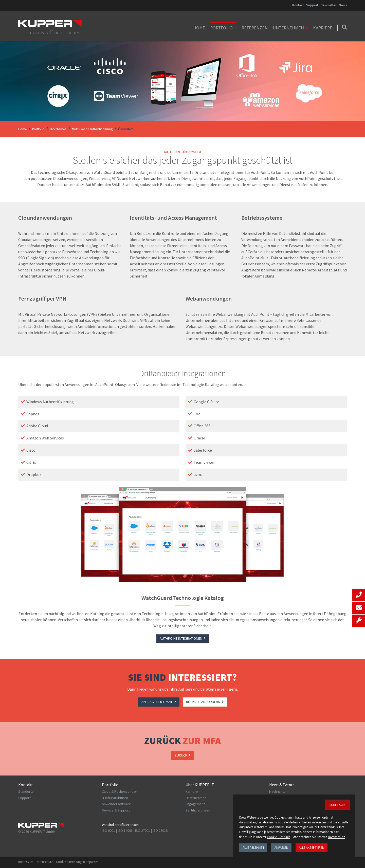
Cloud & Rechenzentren (120, 791)
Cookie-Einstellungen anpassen (77, 862)
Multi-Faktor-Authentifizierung (92, 129)
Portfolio (38, 129)
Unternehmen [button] (288, 28)
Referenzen (255, 28)
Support (312, 5)
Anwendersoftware (116, 804)
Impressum (26, 862)
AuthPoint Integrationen (183, 638)
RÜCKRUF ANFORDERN (205, 702)
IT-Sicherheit (58, 129)
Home (199, 28)
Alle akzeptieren (312, 847)
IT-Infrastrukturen (115, 798)
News (343, 5)
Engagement (195, 804)
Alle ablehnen (253, 847)
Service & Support (116, 810)
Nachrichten (278, 791)
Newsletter (328, 5)
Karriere (323, 28)
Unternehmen (196, 798)
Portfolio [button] (221, 28)
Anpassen (281, 847)
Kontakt (298, 5)
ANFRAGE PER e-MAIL (159, 702)
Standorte (26, 791)
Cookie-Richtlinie (279, 837)
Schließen (337, 805)
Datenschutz (44, 862)
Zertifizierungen (198, 810)
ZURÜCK (183, 755)
